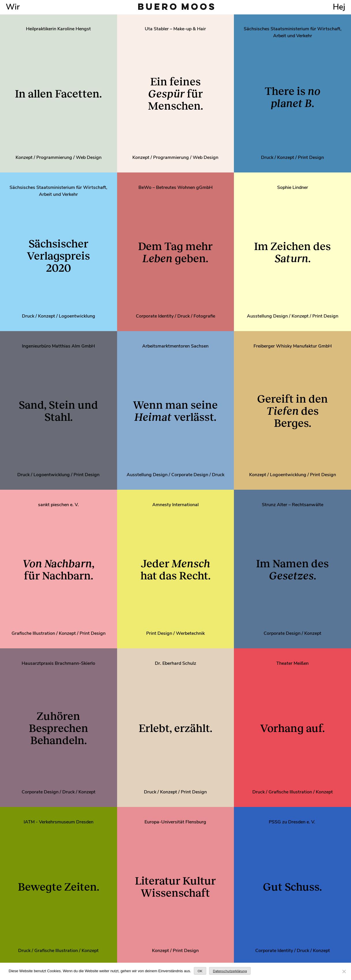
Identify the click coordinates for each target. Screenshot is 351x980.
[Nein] (344, 971)
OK (200, 971)
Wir (13, 7)
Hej (339, 7)
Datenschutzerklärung (230, 971)
